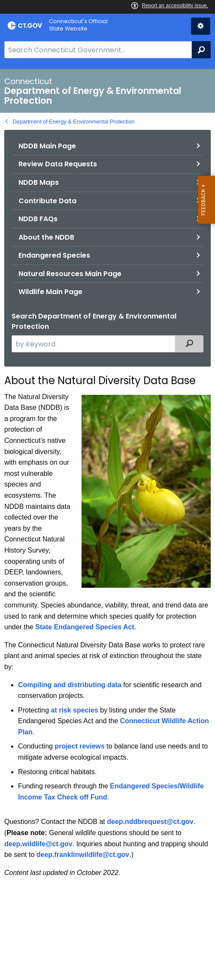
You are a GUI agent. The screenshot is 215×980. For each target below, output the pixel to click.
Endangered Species (54, 255)
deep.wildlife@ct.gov (38, 844)
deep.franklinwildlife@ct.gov (83, 855)
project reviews (80, 746)
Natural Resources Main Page (70, 274)
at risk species (74, 710)
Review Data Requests (58, 164)
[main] (107, 524)
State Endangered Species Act (85, 627)
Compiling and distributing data (70, 685)
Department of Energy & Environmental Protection (74, 122)
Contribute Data (47, 201)
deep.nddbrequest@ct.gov (150, 822)
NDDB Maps (39, 182)
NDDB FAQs (38, 219)
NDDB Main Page (47, 146)
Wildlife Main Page (50, 292)
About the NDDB (46, 237)
